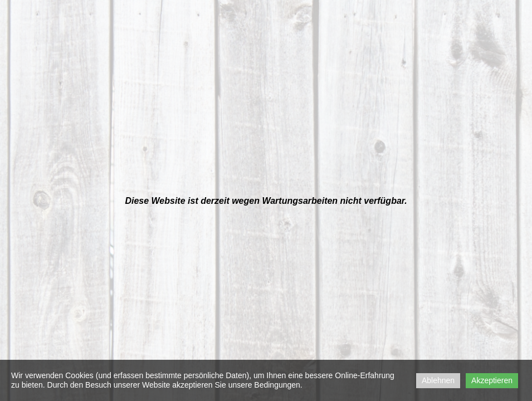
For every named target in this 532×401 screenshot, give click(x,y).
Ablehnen (438, 380)
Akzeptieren (492, 380)
